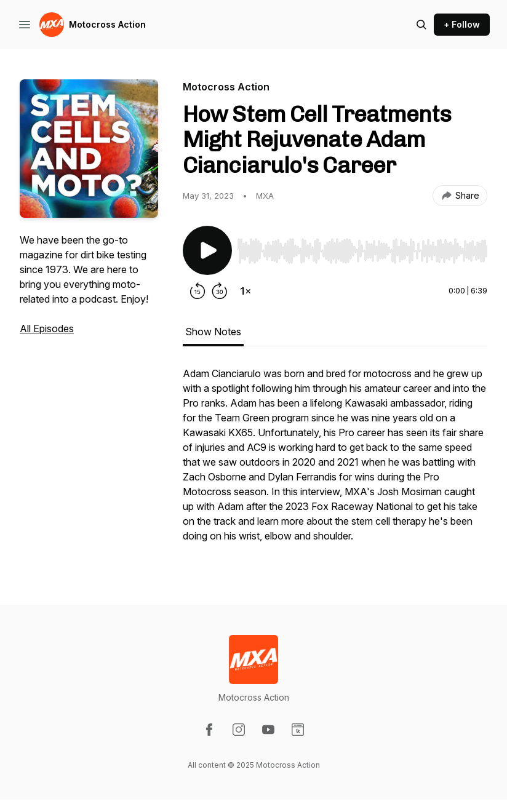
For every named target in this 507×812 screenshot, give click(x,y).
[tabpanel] (335, 461)
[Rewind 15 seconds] (198, 291)
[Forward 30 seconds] (220, 291)
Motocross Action (107, 24)
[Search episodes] (421, 25)
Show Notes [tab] (213, 332)
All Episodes (47, 328)
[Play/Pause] (207, 250)
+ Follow (462, 24)
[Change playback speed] (246, 291)
